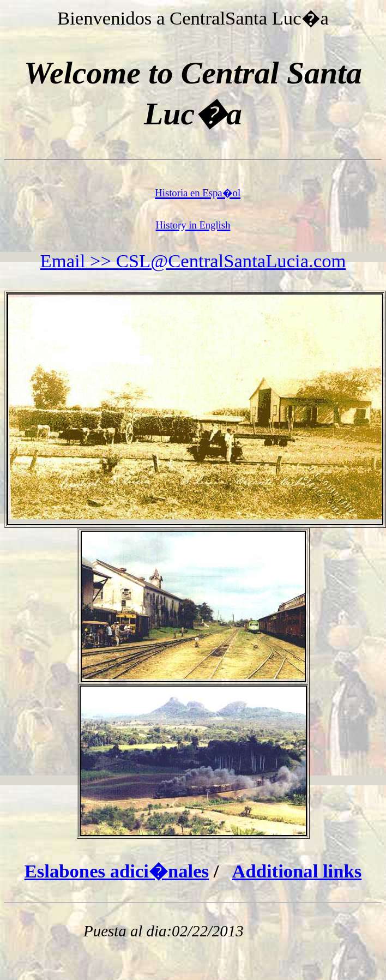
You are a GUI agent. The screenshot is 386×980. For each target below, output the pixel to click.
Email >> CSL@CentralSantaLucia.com (193, 261)
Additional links (297, 871)
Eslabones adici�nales (117, 871)
